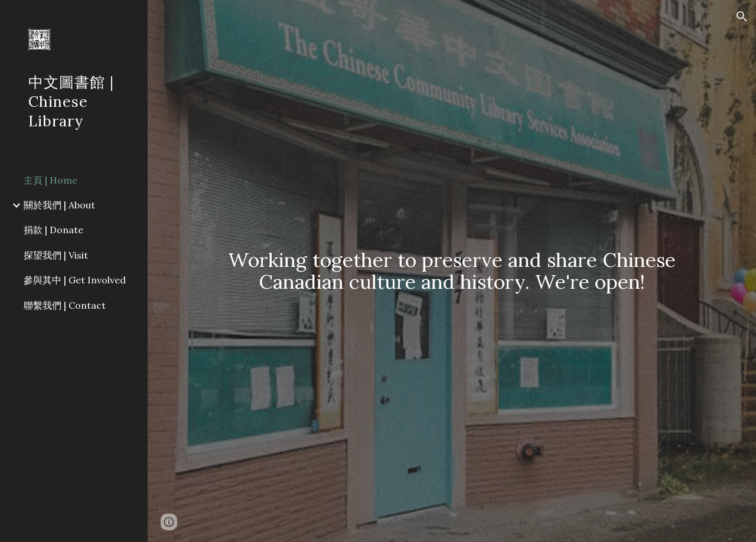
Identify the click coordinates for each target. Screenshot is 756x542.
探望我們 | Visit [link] (56, 255)
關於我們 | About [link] (59, 205)
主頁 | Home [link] (50, 180)
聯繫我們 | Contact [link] (65, 305)
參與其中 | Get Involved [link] (75, 280)
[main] (452, 271)
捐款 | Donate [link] (53, 230)
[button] (742, 17)
